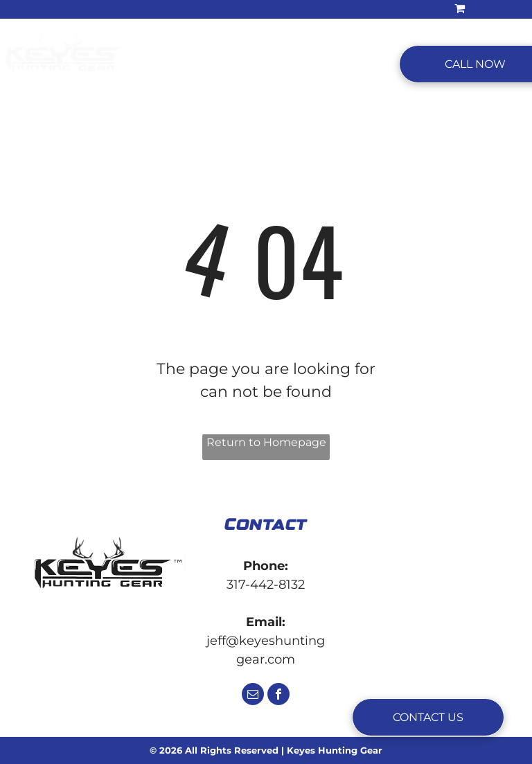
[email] (253, 696)
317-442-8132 (266, 585)
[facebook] (278, 696)
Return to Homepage (266, 442)
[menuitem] (177, 65)
